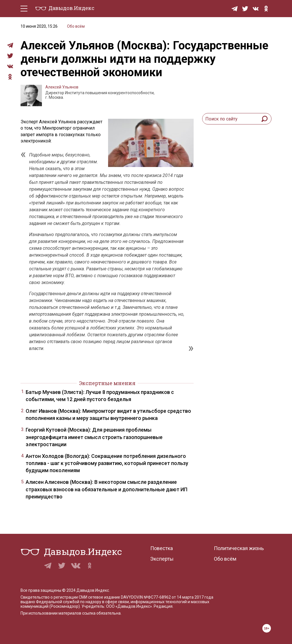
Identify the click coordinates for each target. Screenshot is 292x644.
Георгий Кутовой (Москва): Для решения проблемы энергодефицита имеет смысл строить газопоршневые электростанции (94, 437)
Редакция (163, 606)
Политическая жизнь (239, 548)
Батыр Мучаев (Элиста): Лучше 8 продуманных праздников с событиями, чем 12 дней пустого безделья (100, 396)
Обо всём (76, 26)
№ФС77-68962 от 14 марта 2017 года (179, 597)
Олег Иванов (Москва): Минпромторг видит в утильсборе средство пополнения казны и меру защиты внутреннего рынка (108, 414)
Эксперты (162, 559)
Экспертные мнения (107, 383)
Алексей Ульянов (62, 87)
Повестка (162, 548)
